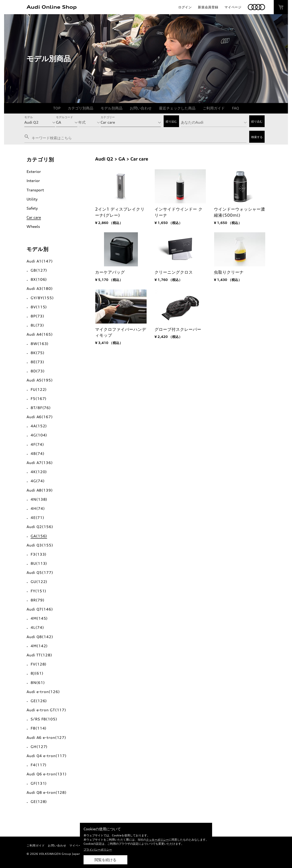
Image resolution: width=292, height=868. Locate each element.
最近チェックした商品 (177, 108)
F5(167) (39, 399)
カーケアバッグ (110, 272)
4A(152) (39, 426)
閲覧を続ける (105, 860)
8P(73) (37, 316)
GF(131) (39, 783)
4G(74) (38, 481)
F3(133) (39, 554)
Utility (32, 199)
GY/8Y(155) (42, 298)
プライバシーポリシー (98, 849)
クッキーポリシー (157, 840)
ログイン (185, 7)
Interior (33, 181)
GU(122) (39, 582)
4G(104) (39, 435)
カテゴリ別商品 (81, 108)
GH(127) (39, 747)
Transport (35, 190)
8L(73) (37, 325)
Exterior (34, 171)
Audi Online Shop (52, 7)
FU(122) (39, 389)
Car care (34, 217)
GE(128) (39, 802)
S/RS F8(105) (44, 719)
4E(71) (37, 518)
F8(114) (39, 728)
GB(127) (39, 270)
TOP (57, 108)
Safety (32, 208)
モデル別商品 (112, 108)
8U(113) (39, 563)
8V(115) (39, 307)
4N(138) (39, 499)
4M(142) (39, 646)
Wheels (33, 226)
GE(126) (39, 701)
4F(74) (37, 444)
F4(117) (39, 765)
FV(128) (39, 664)
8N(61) (38, 683)
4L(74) (37, 627)
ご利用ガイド (214, 108)
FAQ (236, 108)
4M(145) (39, 618)
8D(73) (38, 371)
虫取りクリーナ (229, 272)
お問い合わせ (141, 108)
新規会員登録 (208, 7)
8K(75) (37, 353)
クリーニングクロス (174, 272)
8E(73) (37, 362)
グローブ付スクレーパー (178, 329)
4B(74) (37, 453)
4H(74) (38, 508)
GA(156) (39, 536)
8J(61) (37, 673)
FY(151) (38, 591)
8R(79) (37, 600)
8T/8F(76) (41, 408)
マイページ (233, 7)
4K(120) (39, 472)
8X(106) (39, 279)
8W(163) (40, 344)
